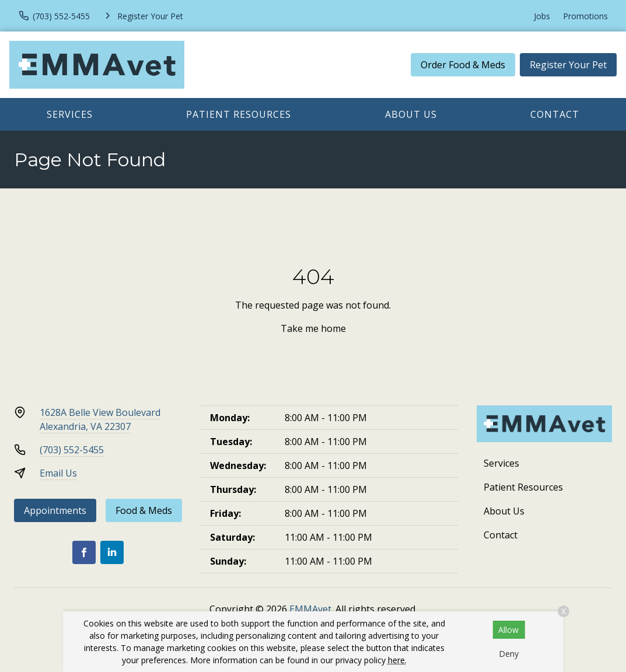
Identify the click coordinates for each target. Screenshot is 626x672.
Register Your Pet (568, 65)
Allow (508, 630)
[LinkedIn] (112, 552)
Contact (555, 114)
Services (70, 114)
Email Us (58, 473)
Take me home (313, 328)
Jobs (542, 16)
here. (397, 660)
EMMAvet (310, 609)
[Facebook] (84, 552)
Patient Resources (239, 114)
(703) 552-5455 (72, 450)
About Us (411, 114)
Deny (509, 654)
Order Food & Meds (463, 65)
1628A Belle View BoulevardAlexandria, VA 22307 (100, 419)
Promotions (585, 16)
